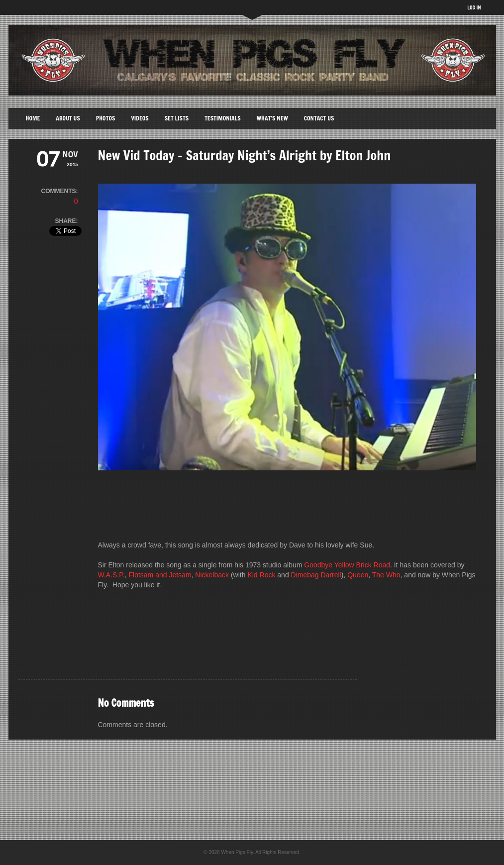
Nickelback (212, 575)
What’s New (272, 118)
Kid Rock (261, 575)
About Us (68, 118)
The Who (386, 575)
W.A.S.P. (111, 575)
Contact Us (319, 118)
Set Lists (177, 118)
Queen (358, 575)
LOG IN (474, 7)
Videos (140, 118)
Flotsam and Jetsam (160, 575)
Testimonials (223, 118)
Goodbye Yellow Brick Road (347, 565)
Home (33, 118)
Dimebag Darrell (316, 575)
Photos (106, 118)
